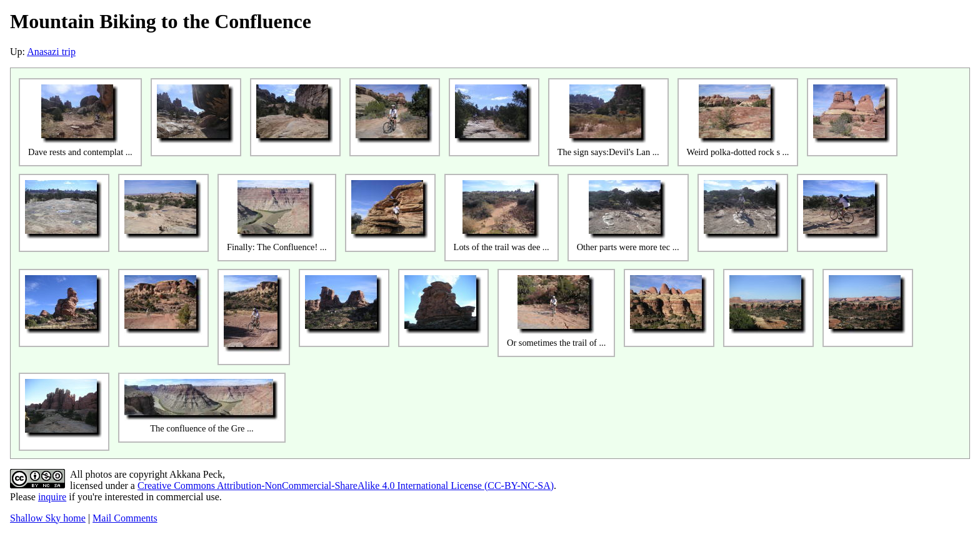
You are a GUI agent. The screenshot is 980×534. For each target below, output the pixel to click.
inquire (52, 497)
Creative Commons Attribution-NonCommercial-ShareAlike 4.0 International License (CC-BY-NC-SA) (346, 486)
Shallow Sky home (48, 518)
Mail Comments (125, 518)
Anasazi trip (51, 52)
